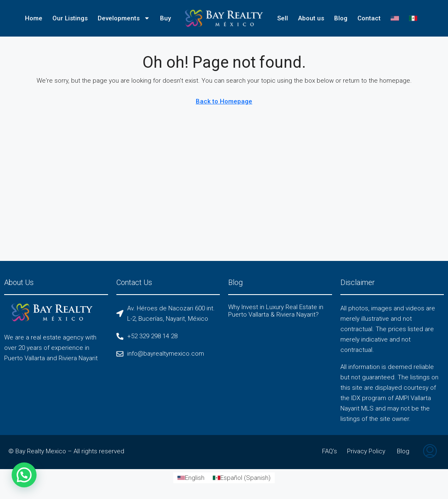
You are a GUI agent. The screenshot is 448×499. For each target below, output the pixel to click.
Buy (165, 18)
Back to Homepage (224, 101)
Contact (369, 18)
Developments (124, 18)
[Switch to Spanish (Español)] (242, 478)
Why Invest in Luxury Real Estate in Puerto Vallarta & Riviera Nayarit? (276, 311)
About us (311, 18)
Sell (283, 18)
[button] (24, 475)
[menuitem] (430, 452)
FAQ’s (330, 451)
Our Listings (70, 18)
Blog (341, 18)
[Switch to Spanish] (413, 18)
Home (34, 18)
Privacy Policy (366, 451)
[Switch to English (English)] (191, 478)
